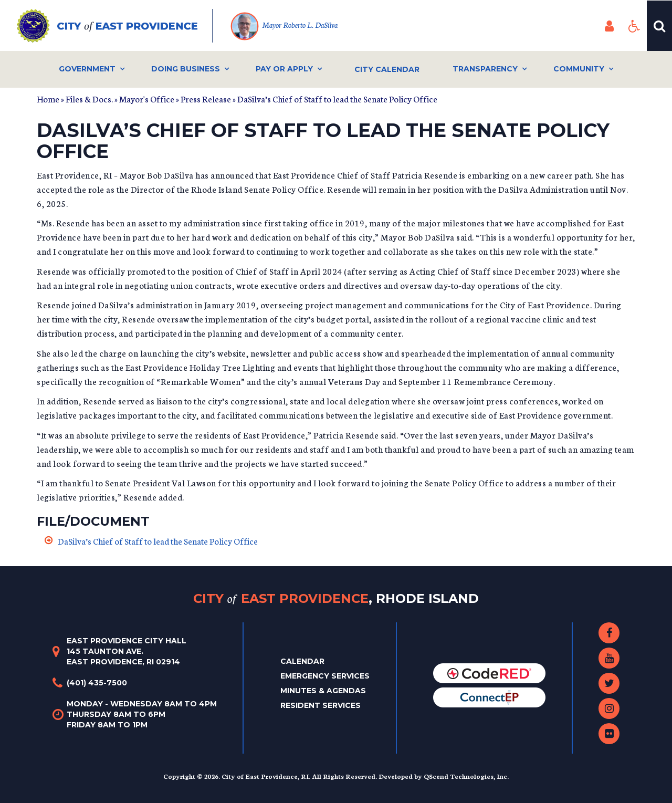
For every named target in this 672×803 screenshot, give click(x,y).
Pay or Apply (284, 69)
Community (579, 69)
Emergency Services (325, 676)
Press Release (206, 98)
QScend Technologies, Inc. (466, 776)
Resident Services (321, 705)
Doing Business (186, 69)
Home (48, 98)
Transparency (485, 69)
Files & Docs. (89, 98)
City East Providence (336, 598)
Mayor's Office (147, 98)
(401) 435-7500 (97, 683)
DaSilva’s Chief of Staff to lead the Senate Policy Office (158, 541)
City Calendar (387, 69)
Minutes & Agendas (323, 691)
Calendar (302, 661)
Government (87, 69)
